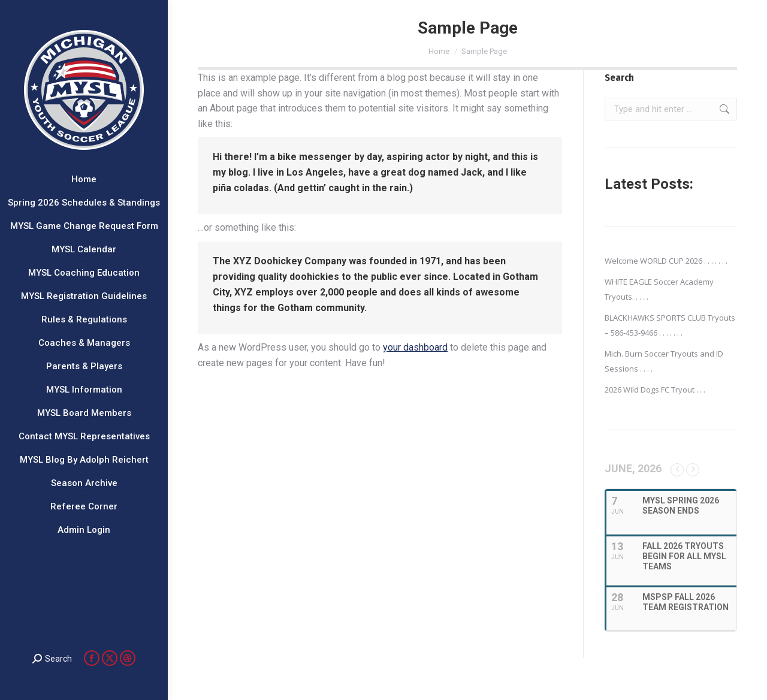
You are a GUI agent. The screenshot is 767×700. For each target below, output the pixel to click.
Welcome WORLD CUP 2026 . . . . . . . (666, 261)
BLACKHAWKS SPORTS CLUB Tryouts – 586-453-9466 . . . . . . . (670, 325)
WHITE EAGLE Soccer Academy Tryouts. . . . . (659, 289)
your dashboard (415, 347)
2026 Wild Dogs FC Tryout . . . (655, 390)
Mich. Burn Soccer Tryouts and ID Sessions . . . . (664, 361)
